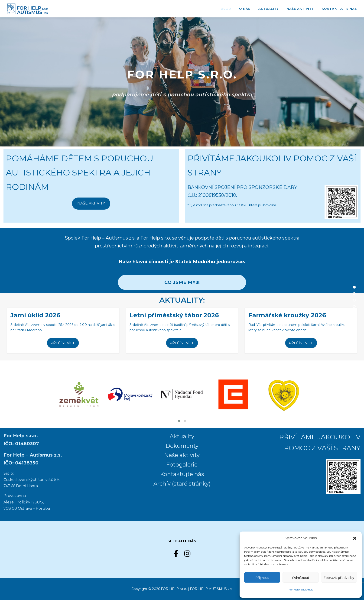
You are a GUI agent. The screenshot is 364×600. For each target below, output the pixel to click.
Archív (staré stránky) (182, 484)
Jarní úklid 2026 (35, 315)
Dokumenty (182, 446)
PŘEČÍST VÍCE (63, 343)
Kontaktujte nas (339, 9)
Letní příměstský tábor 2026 (174, 315)
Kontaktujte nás (182, 474)
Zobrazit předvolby (339, 577)
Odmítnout (301, 577)
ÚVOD (226, 9)
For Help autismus (301, 589)
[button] (355, 538)
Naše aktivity (300, 9)
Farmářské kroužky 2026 (287, 315)
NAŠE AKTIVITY (91, 203)
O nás (245, 9)
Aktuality (269, 9)
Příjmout (262, 577)
